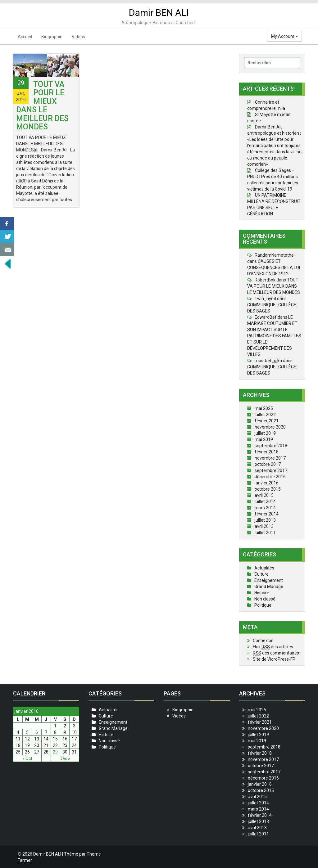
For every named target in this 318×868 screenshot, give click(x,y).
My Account (284, 36)
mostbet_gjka (268, 361)
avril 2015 (264, 495)
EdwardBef (266, 317)
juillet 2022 (265, 415)
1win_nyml (265, 299)
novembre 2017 (270, 458)
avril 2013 (264, 526)
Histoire (262, 593)
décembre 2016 (270, 477)
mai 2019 (264, 439)
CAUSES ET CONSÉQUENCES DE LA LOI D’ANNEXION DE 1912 (274, 268)
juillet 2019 (265, 433)
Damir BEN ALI (159, 13)
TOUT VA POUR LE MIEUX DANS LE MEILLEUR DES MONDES (42, 106)
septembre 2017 (271, 470)
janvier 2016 (267, 483)
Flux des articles (273, 647)
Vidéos (78, 37)
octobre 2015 (268, 489)
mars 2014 (265, 508)
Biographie (52, 37)
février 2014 (267, 514)
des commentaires (276, 653)
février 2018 (267, 452)
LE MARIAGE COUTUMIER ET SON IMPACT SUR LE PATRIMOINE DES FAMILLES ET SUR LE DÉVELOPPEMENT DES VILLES (274, 336)
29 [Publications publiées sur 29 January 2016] (55, 752)
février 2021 (267, 421)
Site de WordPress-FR (274, 659)
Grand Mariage (269, 587)
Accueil (25, 37)
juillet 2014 (265, 501)
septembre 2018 (271, 446)
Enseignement (269, 580)
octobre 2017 (268, 464)
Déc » (65, 758)
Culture (261, 574)
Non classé (265, 599)
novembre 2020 (270, 427)
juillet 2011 (265, 533)
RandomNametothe (274, 255)
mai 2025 (264, 408)
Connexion (263, 641)
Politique (263, 605)
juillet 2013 (265, 520)
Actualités (264, 568)
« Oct (27, 758)
